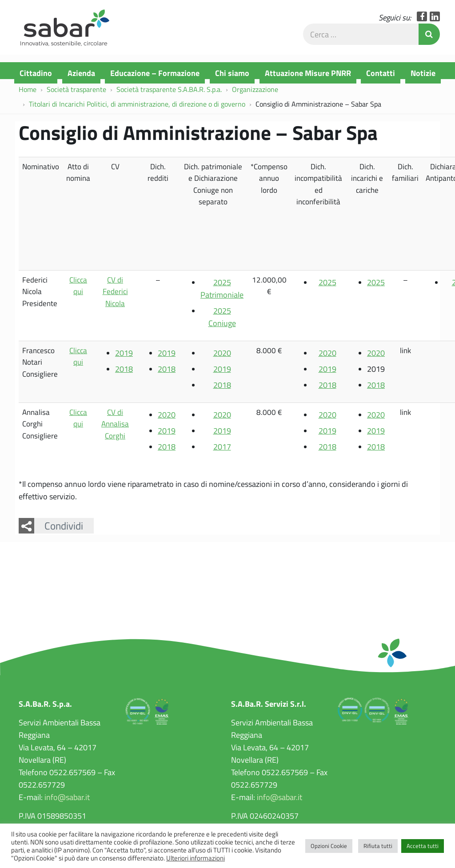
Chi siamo (232, 73)
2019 (124, 357)
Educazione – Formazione (155, 73)
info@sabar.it (67, 801)
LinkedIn (435, 20)
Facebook (422, 20)
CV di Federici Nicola (115, 296)
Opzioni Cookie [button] (329, 846)
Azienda (81, 73)
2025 (327, 287)
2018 (124, 373)
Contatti (381, 73)
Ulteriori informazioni (196, 858)
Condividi (64, 530)
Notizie (423, 73)
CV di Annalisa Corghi (115, 428)
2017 (222, 451)
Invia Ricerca (429, 38)
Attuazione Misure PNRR (308, 73)
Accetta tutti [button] (423, 846)
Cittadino (36, 73)
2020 (222, 357)
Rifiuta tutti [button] (378, 846)
